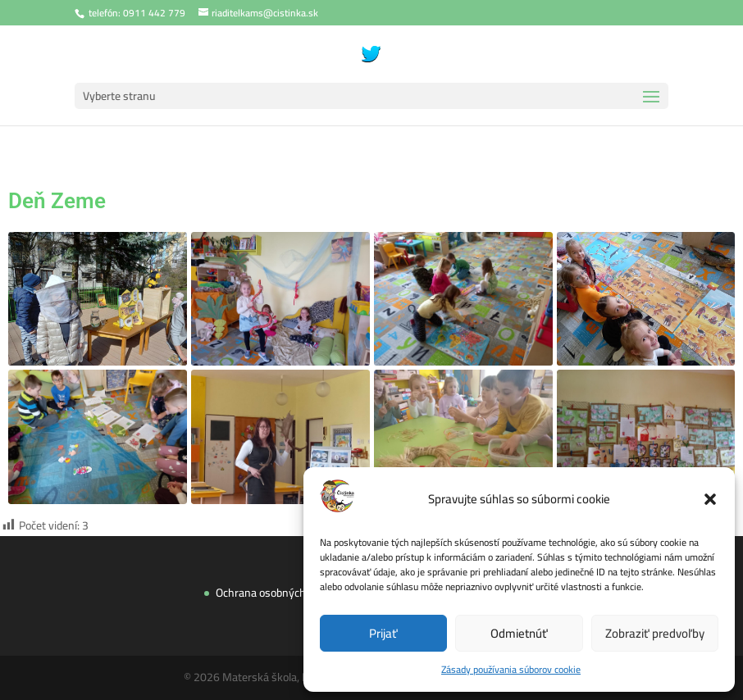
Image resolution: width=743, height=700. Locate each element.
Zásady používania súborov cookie (511, 669)
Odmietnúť (519, 633)
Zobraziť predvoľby (655, 633)
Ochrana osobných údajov (283, 587)
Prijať (383, 633)
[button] (710, 499)
